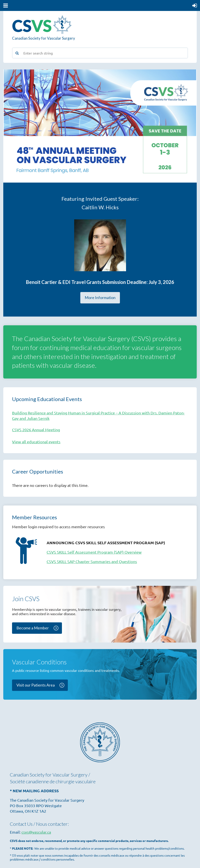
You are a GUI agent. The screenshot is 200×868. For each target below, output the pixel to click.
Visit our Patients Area (36, 685)
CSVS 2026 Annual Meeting (36, 430)
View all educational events (36, 442)
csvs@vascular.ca (36, 832)
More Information (100, 298)
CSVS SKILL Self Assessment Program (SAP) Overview (94, 552)
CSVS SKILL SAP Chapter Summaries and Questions (92, 561)
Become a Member (33, 628)
